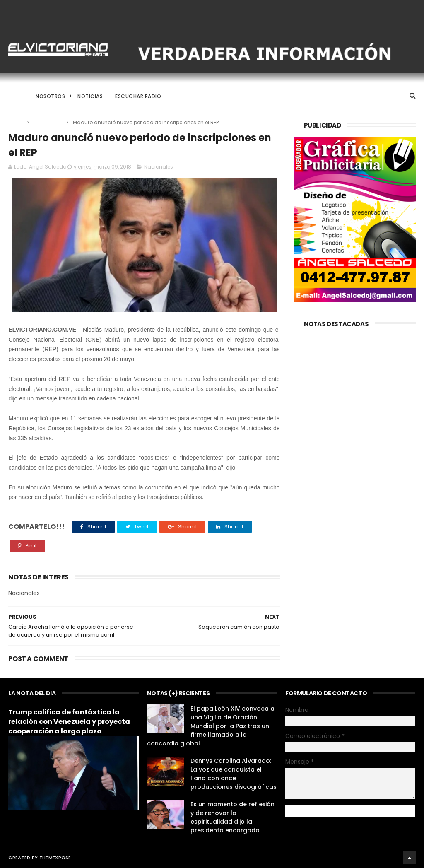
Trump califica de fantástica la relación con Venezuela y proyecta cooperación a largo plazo (69, 722)
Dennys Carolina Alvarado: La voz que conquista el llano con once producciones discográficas (234, 774)
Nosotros (50, 96)
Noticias (90, 96)
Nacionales (48, 122)
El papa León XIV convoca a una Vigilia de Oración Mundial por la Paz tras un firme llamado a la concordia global (211, 726)
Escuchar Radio (138, 96)
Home (16, 96)
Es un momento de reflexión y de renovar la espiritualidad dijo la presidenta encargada (232, 817)
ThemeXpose (55, 858)
